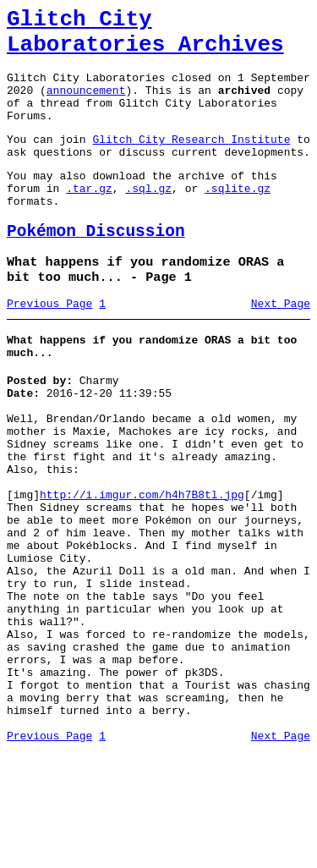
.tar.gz (89, 218)
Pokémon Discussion (96, 267)
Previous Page (49, 346)
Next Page (281, 346)
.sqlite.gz (238, 218)
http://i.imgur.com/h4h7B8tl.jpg (142, 565)
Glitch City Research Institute (191, 162)
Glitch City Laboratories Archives (145, 37)
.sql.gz (148, 218)
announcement (86, 105)
